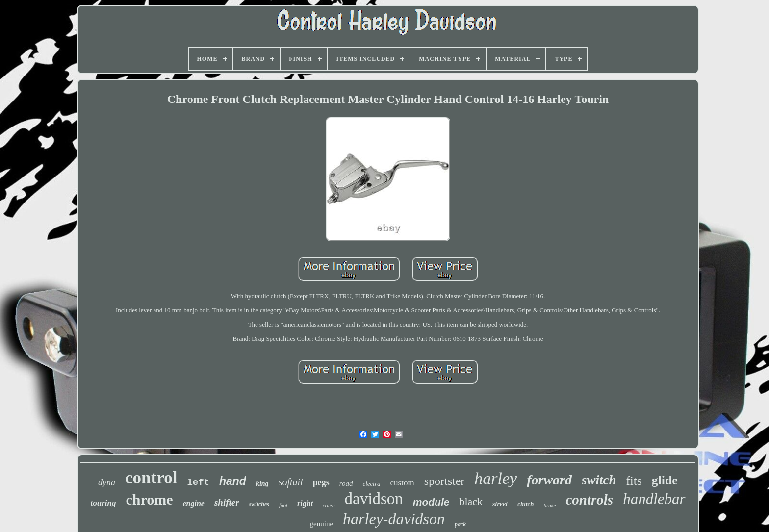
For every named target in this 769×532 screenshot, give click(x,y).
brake (550, 505)
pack (460, 524)
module (431, 502)
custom (402, 483)
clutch (525, 504)
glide (664, 480)
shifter (227, 502)
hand (233, 481)
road (346, 483)
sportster (445, 481)
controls (589, 500)
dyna (107, 482)
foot (283, 505)
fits (634, 481)
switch (599, 480)
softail (291, 482)
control (151, 478)
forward (549, 480)
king (262, 484)
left (198, 482)
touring (103, 503)
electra (371, 484)
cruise (329, 505)
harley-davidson (394, 519)
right (305, 503)
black (471, 501)
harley (496, 478)
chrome (149, 499)
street (500, 504)
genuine (321, 524)
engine (193, 503)
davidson (374, 499)
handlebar (654, 499)
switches (259, 504)
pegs (321, 482)
